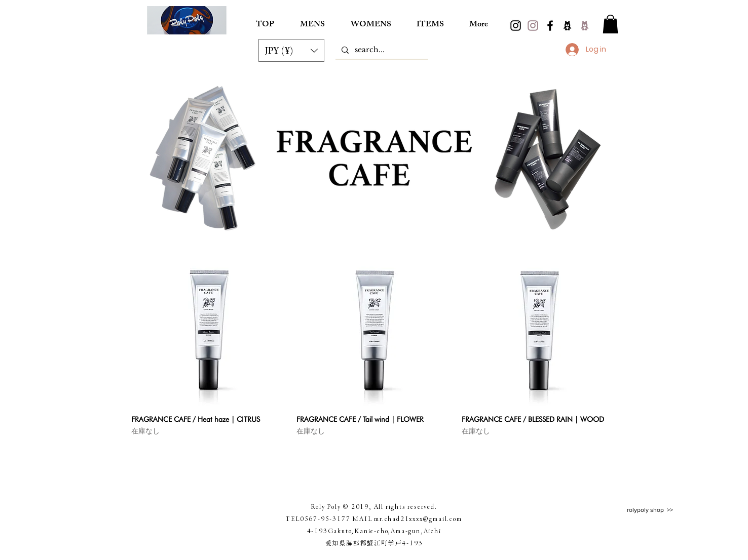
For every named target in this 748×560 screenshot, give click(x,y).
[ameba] (567, 26)
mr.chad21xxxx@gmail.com (418, 518)
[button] (291, 50)
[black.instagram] (516, 26)
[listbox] (291, 50)
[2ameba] (585, 26)
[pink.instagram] (533, 26)
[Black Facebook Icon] (550, 26)
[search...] (381, 50)
